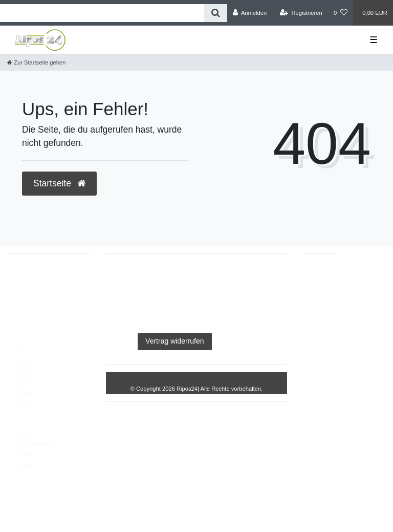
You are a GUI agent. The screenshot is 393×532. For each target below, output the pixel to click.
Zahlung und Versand (24, 383)
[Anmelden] (250, 13)
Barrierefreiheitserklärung (163, 309)
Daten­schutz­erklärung (204, 276)
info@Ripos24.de (46, 301)
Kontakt (234, 341)
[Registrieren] (301, 13)
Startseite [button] (59, 183)
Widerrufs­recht (241, 309)
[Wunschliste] (341, 13)
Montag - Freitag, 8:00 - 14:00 (45, 327)
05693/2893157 (43, 279)
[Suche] (216, 13)
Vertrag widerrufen (174, 341)
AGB (261, 276)
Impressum (137, 276)
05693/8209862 (43, 290)
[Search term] (102, 13)
